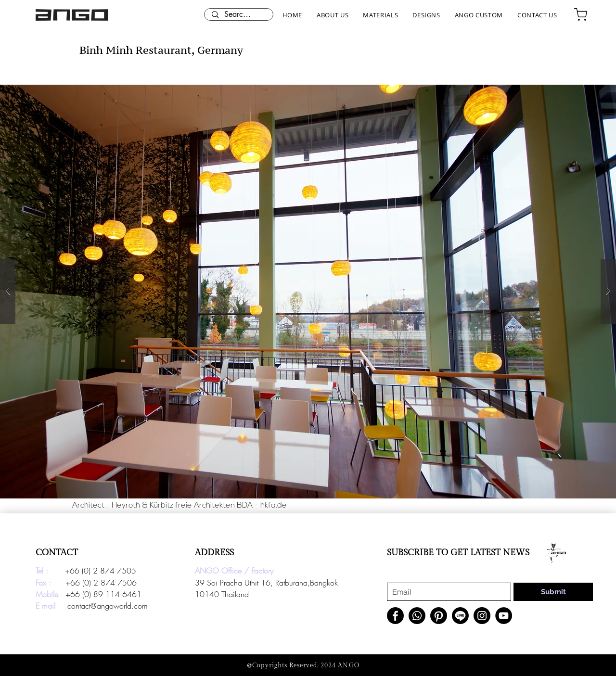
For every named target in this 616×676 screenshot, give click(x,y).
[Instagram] (482, 616)
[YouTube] (504, 616)
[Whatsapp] (417, 616)
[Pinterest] (439, 616)
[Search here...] (238, 14)
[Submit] (553, 592)
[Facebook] (395, 616)
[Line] (460, 616)
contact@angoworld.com (108, 606)
